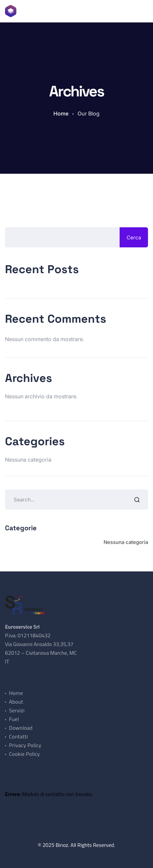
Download (21, 728)
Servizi (17, 710)
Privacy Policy (25, 745)
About (16, 702)
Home (61, 113)
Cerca (134, 238)
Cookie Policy (24, 754)
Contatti (18, 736)
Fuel (14, 719)
